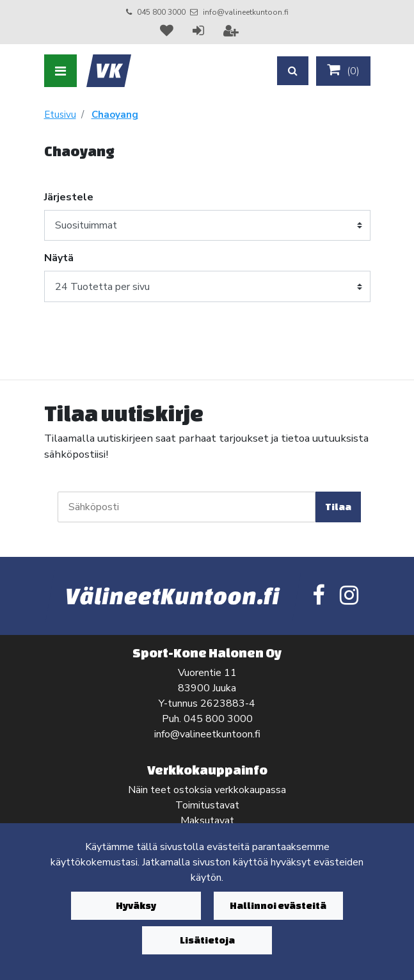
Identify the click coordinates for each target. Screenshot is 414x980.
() (343, 70)
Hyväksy (136, 905)
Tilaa (338, 507)
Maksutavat (207, 821)
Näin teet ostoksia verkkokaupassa (207, 790)
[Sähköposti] (187, 507)
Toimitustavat (207, 805)
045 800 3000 (161, 12)
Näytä (59, 258)
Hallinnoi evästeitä (278, 905)
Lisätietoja (207, 940)
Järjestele (69, 197)
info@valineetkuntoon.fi (246, 12)
